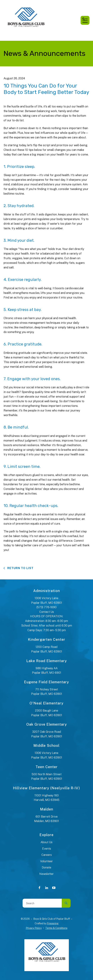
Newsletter (46, 874)
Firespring (53, 923)
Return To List (20, 568)
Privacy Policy (34, 928)
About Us (46, 842)
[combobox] (42, 903)
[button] (85, 20)
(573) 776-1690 (46, 607)
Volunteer (46, 861)
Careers (47, 855)
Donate (46, 867)
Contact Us (47, 612)
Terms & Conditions (56, 928)
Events (47, 849)
